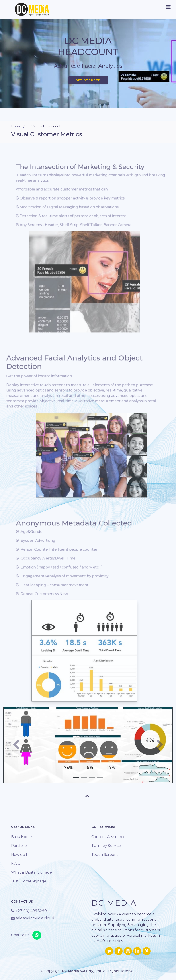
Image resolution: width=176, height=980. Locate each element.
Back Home (21, 837)
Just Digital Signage (29, 881)
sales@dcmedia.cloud (35, 918)
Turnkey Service (106, 846)
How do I (19, 855)
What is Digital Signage (32, 872)
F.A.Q (16, 863)
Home (16, 126)
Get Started (88, 80)
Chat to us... (26, 935)
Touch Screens (105, 855)
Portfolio (19, 846)
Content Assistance (108, 837)
